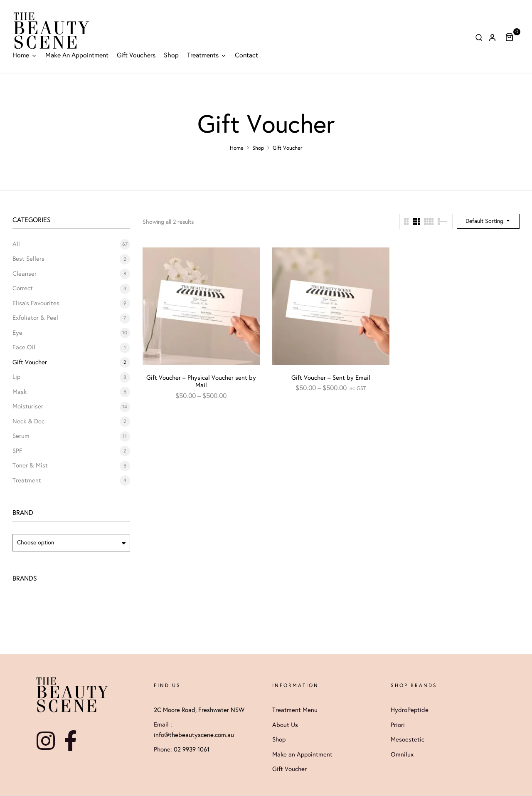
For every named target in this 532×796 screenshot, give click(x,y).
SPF (17, 451)
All (16, 244)
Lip (16, 377)
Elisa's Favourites (36, 303)
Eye (17, 333)
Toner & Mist (30, 465)
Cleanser (25, 274)
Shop (258, 148)
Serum (21, 436)
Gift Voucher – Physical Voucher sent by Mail (201, 381)
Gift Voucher (30, 362)
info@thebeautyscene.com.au (194, 735)
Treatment (27, 480)
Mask (20, 392)
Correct (23, 288)
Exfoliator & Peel (35, 318)
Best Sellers (28, 259)
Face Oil (24, 347)
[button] (512, 37)
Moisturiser (28, 406)
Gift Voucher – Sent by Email (331, 378)
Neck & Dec (28, 421)
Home (237, 148)
